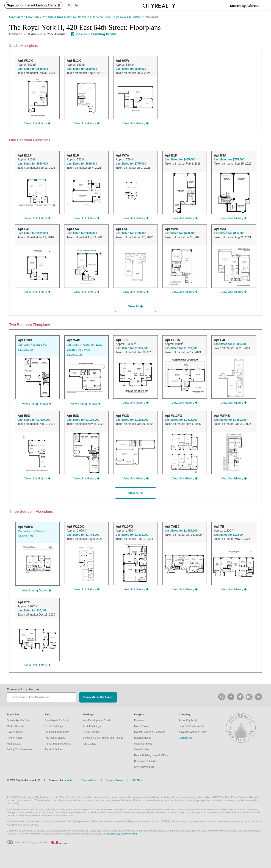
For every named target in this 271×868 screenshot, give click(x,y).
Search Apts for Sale (18, 720)
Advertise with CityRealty (193, 732)
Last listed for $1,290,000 (181, 348)
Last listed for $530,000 (131, 69)
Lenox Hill (81, 17)
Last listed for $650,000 (33, 164)
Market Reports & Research (150, 732)
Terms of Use (89, 780)
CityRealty (18, 17)
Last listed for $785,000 (229, 160)
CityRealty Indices (144, 767)
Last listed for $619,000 (82, 164)
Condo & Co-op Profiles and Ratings (103, 738)
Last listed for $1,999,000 (181, 531)
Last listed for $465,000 (180, 160)
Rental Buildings (54, 726)
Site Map (137, 780)
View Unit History (37, 123)
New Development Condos (98, 720)
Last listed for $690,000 (82, 233)
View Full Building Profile (94, 34)
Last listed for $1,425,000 (181, 420)
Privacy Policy (114, 780)
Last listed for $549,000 (82, 69)
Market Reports (15, 726)
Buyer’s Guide (15, 732)
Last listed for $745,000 (131, 164)
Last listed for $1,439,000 (34, 420)
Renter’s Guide (53, 749)
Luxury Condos (91, 732)
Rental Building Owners (58, 744)
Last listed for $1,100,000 (230, 344)
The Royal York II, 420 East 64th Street (117, 17)
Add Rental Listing (55, 738)
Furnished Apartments (57, 732)
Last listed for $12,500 (228, 535)
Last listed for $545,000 (33, 69)
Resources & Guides (146, 761)
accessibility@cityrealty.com (121, 834)
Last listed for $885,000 (229, 233)
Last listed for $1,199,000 (83, 420)
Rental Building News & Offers (151, 755)
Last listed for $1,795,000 (83, 535)
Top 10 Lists (89, 744)
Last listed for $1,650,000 (230, 420)
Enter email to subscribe (23, 689)
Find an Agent (15, 738)
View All (135, 306)
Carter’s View (142, 749)
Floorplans (152, 17)
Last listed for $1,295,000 (132, 420)
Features (139, 720)
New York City (37, 17)
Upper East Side (61, 17)
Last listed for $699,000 (33, 233)
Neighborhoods (143, 738)
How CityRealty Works (191, 726)
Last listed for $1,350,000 (132, 348)
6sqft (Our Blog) (143, 744)
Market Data (14, 744)
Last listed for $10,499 (32, 610)
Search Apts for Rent (56, 720)
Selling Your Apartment (20, 749)
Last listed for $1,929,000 (132, 535)
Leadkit (68, 780)
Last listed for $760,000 (131, 233)
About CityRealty (188, 720)
